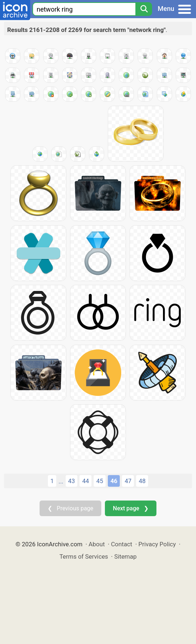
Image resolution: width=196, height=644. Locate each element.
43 (72, 481)
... (61, 481)
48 (142, 481)
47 (128, 481)
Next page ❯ (130, 508)
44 (85, 481)
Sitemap (126, 556)
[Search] (144, 9)
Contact (122, 544)
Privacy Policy (157, 544)
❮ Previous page (70, 508)
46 (114, 481)
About (97, 544)
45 (100, 481)
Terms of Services (84, 556)
